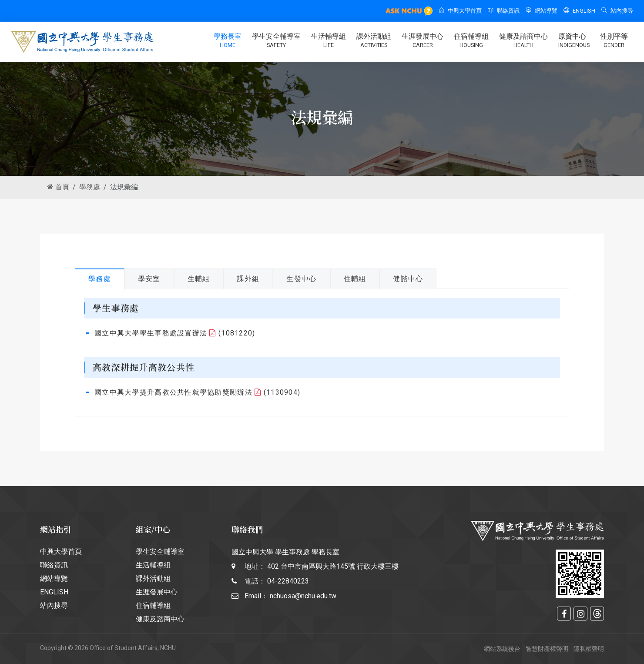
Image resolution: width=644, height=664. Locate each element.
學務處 (90, 187)
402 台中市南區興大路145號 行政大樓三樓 (333, 566)
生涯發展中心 (423, 41)
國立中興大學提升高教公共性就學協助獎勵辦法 (178, 392)
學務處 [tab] (100, 279)
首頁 (58, 187)
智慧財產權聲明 (547, 649)
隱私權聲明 (589, 649)
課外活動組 (374, 41)
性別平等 (614, 41)
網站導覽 (542, 11)
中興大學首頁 (460, 11)
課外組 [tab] (248, 279)
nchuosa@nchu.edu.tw (303, 596)
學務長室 (228, 41)
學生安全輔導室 (276, 41)
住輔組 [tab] (355, 279)
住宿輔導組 (471, 41)
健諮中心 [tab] (408, 279)
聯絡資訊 (504, 11)
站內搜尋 (617, 11)
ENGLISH (579, 11)
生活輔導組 (329, 41)
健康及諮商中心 (523, 41)
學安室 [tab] (149, 279)
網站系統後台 (502, 649)
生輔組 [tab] (199, 279)
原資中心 (574, 41)
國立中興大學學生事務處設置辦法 (155, 333)
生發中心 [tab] (301, 279)
